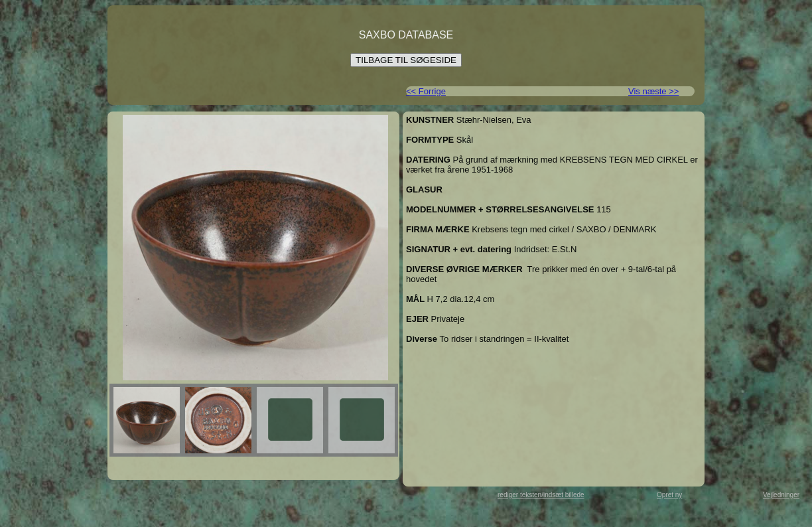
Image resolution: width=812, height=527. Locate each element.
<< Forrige (426, 91)
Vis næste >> (653, 91)
